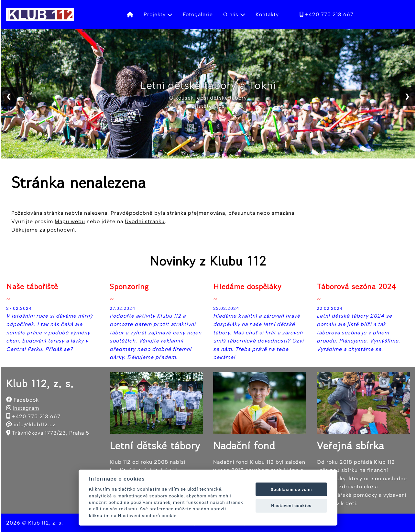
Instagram (26, 408)
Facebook (26, 400)
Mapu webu (70, 221)
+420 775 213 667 (327, 14)
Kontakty (267, 14)
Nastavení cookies (291, 506)
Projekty (158, 14)
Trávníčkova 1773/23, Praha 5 (51, 433)
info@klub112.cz (35, 424)
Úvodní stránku (145, 221)
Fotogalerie (198, 14)
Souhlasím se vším (291, 489)
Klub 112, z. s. (46, 523)
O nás (234, 14)
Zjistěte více (208, 106)
